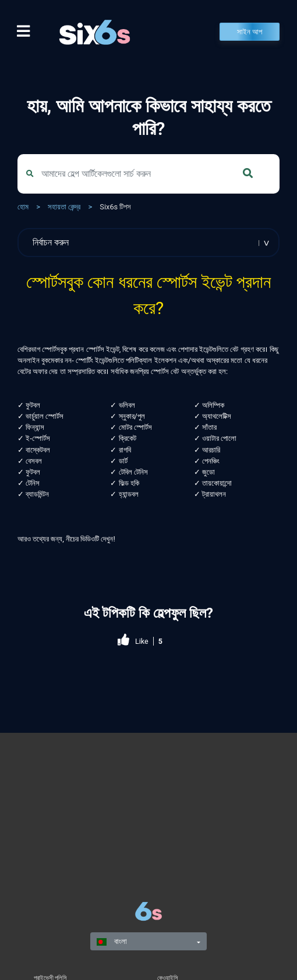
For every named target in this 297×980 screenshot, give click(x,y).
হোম (23, 207)
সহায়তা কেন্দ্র (64, 207)
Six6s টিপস (115, 207)
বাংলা (112, 941)
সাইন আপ (250, 32)
